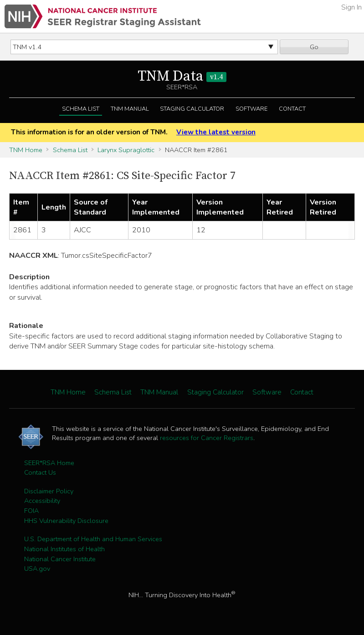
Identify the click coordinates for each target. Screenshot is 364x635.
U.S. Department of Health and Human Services (93, 539)
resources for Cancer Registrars (207, 438)
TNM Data (182, 77)
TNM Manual (130, 109)
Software (251, 109)
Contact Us (40, 472)
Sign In (351, 7)
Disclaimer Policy (49, 491)
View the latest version (216, 132)
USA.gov (37, 568)
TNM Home (26, 150)
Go (314, 47)
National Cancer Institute (60, 559)
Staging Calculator (192, 109)
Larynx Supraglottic (126, 150)
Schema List (81, 109)
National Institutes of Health (64, 549)
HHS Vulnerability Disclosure (66, 521)
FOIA (31, 511)
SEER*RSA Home (49, 463)
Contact (292, 109)
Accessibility (42, 501)
